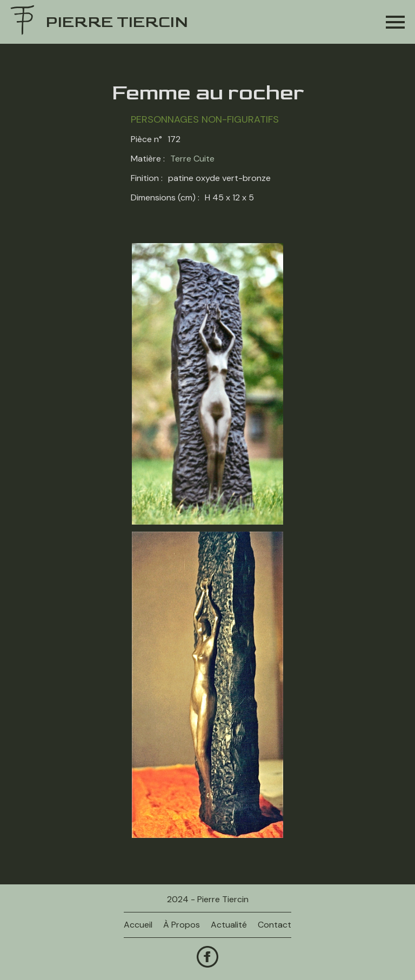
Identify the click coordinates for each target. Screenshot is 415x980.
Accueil (138, 925)
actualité (229, 925)
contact (275, 925)
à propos (182, 925)
